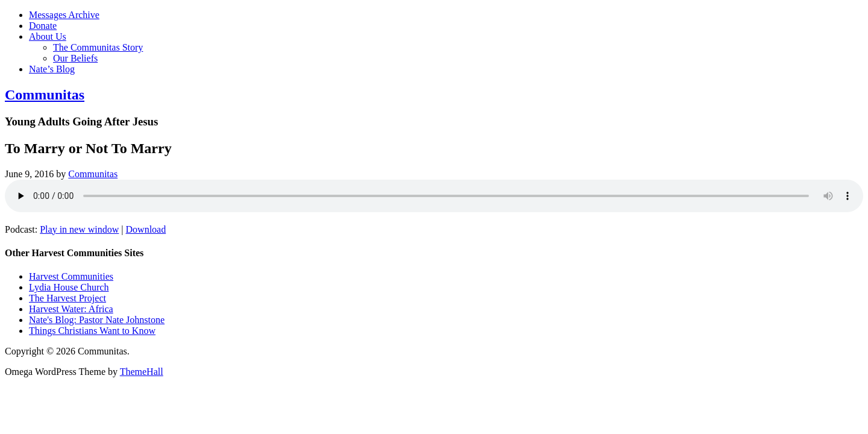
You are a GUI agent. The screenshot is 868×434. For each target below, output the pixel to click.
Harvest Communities (71, 276)
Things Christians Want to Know (92, 331)
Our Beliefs (75, 58)
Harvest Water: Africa (71, 309)
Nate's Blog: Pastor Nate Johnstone (97, 320)
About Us (48, 36)
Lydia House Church (69, 287)
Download (146, 229)
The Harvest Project (68, 298)
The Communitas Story (98, 47)
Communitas (45, 95)
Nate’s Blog (52, 69)
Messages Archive (64, 15)
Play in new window (79, 229)
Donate (43, 26)
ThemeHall (142, 372)
